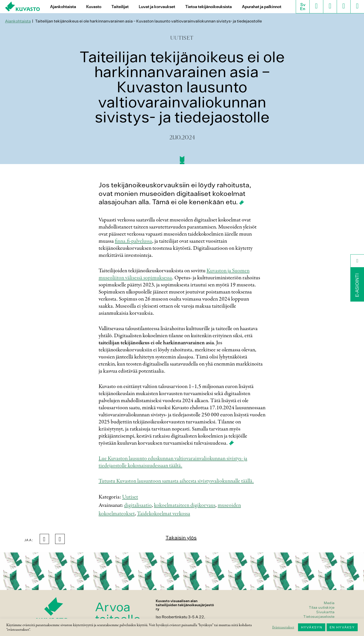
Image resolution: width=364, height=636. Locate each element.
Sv (303, 5)
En (303, 9)
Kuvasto (94, 7)
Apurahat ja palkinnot (262, 7)
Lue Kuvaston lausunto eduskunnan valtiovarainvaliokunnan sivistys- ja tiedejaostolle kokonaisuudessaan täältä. (173, 462)
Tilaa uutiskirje (322, 607)
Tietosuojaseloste (319, 617)
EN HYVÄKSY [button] (342, 627)
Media (329, 603)
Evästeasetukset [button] (283, 627)
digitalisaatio (138, 505)
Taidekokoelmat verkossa (164, 514)
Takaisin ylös (181, 538)
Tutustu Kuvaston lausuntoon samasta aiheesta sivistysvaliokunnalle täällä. (176, 481)
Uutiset (130, 497)
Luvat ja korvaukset (157, 7)
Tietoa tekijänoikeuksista (209, 7)
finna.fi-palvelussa (133, 241)
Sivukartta (325, 612)
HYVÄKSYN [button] (312, 627)
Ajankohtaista (63, 7)
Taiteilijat (120, 7)
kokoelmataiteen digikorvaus (185, 505)
